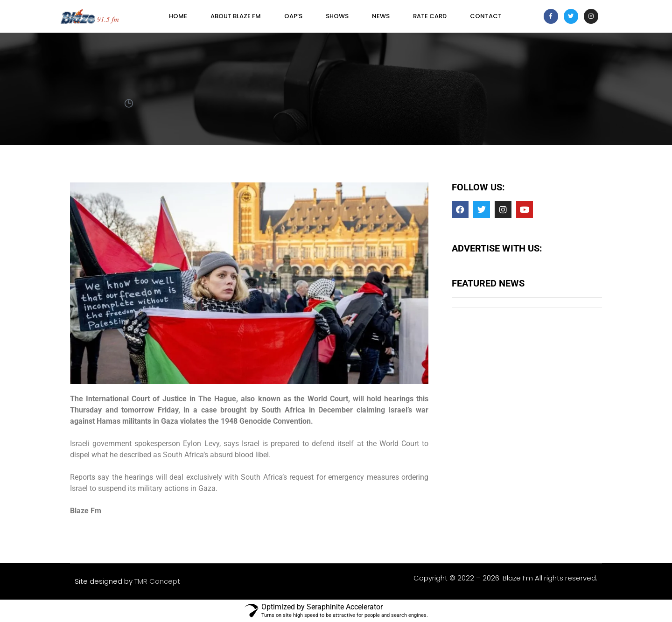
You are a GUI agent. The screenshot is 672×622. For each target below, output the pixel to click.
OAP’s (293, 16)
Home (178, 16)
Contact (486, 16)
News (381, 16)
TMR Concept (157, 581)
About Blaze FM (236, 16)
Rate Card (430, 16)
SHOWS (337, 16)
